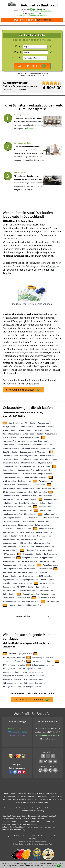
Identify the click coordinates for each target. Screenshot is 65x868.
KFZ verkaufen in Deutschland (15, 793)
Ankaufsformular (49, 738)
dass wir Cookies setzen (46, 865)
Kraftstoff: (17, 58)
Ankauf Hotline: (42, 732)
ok (59, 866)
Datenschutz (18, 844)
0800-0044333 (55, 728)
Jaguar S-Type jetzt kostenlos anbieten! (32, 303)
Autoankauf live (52, 793)
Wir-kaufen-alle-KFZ (43, 802)
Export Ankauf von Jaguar (25, 802)
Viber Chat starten (19, 735)
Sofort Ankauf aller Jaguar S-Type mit (48, 799)
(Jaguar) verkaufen (20, 653)
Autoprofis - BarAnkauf (39, 5)
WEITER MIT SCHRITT (32, 66)
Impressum (43, 844)
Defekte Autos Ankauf (29, 796)
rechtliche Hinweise (31, 844)
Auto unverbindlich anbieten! (23, 389)
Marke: (18, 46)
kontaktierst (28, 328)
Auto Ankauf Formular (22, 127)
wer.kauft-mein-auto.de (36, 793)
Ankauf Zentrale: (44, 728)
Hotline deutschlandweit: (32, 20)
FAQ (50, 844)
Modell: (18, 52)
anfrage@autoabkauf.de (44, 11)
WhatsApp (32, 131)
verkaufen (16, 422)
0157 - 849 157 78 (38, 9)
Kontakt (52, 266)
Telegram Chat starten (19, 732)
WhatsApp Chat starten (19, 728)
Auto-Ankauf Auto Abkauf (47, 796)
